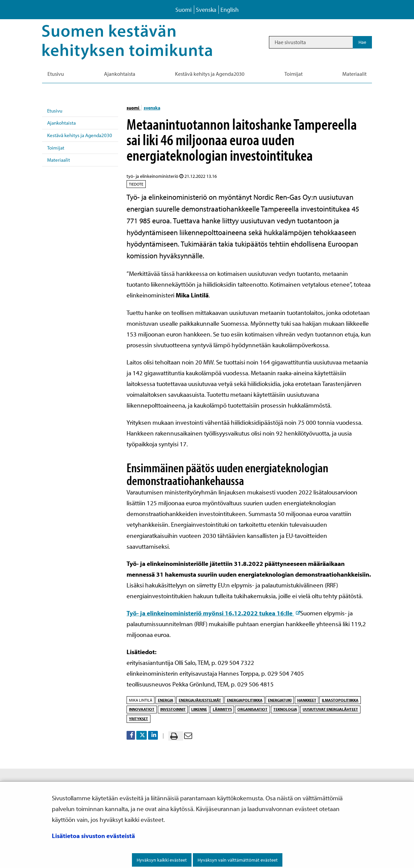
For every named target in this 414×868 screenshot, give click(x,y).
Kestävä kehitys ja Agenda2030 (80, 135)
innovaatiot (142, 709)
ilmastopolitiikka (340, 700)
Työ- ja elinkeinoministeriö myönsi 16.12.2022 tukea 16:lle (213, 613)
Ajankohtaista (61, 123)
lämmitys (222, 709)
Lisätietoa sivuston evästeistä (93, 836)
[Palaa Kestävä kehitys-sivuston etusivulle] (136, 42)
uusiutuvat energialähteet (330, 709)
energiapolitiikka (245, 700)
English (230, 10)
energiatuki (280, 700)
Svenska (206, 10)
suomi (133, 108)
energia (166, 700)
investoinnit (173, 709)
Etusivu (55, 111)
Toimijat (56, 148)
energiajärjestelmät (200, 700)
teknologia (285, 709)
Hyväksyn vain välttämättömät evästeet (238, 860)
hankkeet (307, 700)
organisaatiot (252, 709)
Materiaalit (59, 160)
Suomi (183, 10)
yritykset (139, 719)
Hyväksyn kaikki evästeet (162, 860)
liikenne (199, 709)
